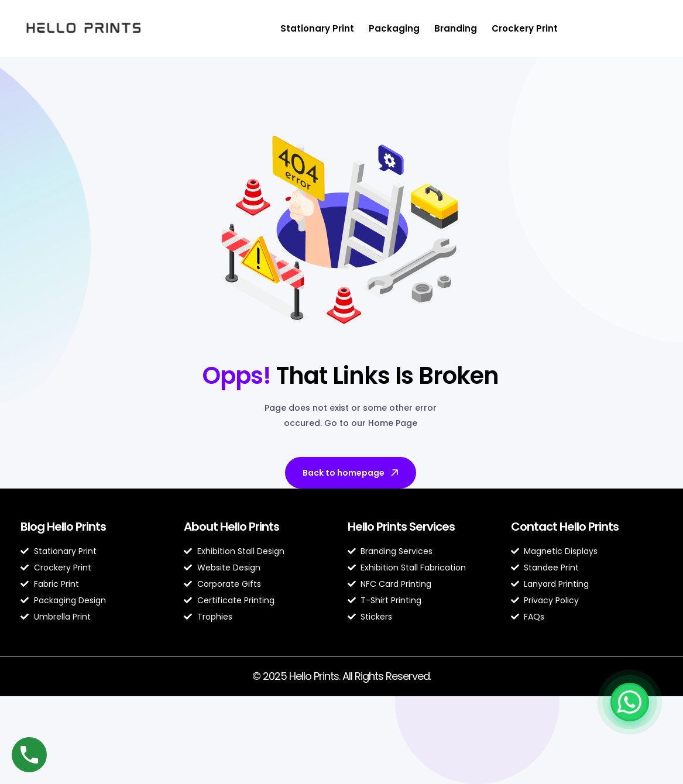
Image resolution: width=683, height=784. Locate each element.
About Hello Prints (231, 527)
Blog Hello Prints (63, 527)
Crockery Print (525, 28)
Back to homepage (351, 473)
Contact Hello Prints (565, 527)
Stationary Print (317, 28)
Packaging (394, 28)
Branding (456, 28)
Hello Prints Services (401, 527)
